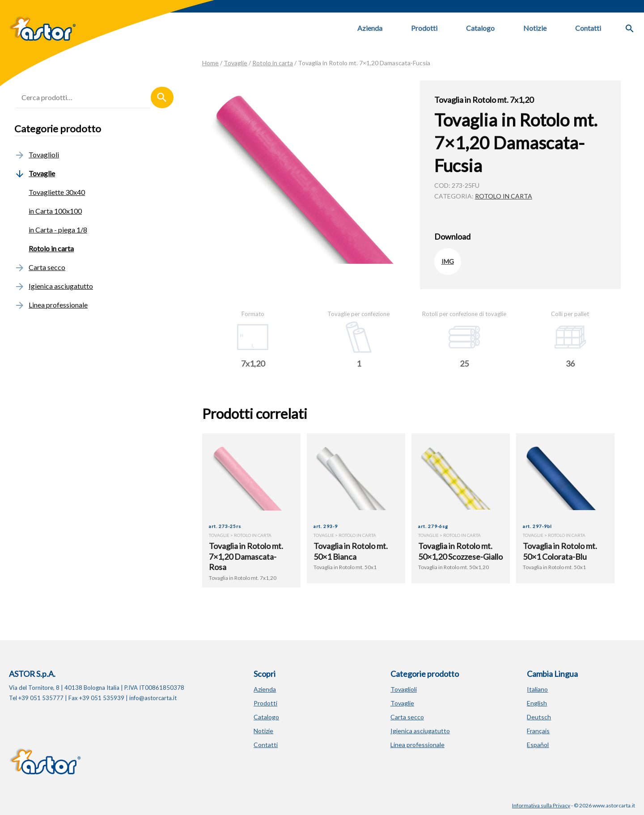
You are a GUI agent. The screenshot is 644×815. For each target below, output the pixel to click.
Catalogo (480, 28)
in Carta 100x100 (55, 211)
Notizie (535, 28)
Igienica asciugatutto (54, 286)
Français (538, 731)
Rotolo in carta (273, 63)
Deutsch (539, 717)
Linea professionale (51, 305)
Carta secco (40, 267)
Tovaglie (235, 63)
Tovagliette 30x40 (57, 192)
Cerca (162, 97)
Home (210, 63)
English (537, 703)
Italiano (537, 689)
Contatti (588, 28)
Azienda (370, 28)
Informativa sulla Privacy (541, 805)
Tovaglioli (37, 154)
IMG (448, 261)
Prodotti (424, 28)
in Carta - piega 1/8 (58, 230)
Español (538, 745)
